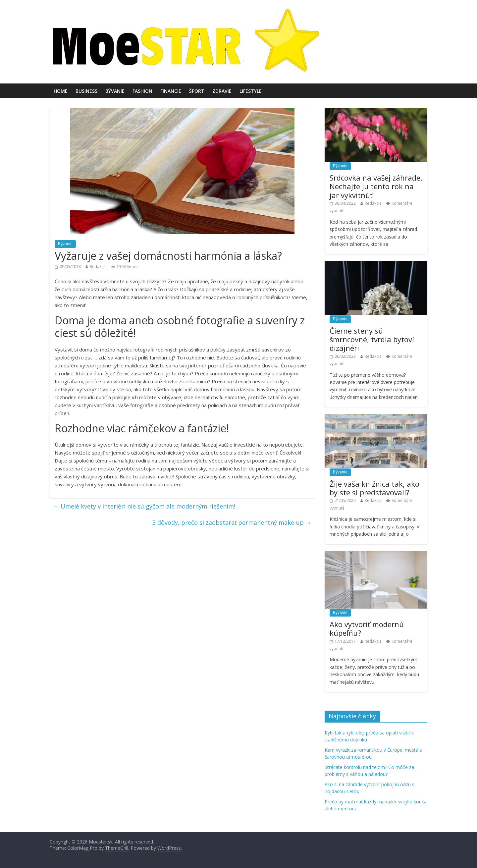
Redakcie (98, 267)
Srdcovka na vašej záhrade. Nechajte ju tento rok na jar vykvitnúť (376, 186)
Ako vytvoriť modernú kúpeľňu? (367, 628)
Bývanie (115, 91)
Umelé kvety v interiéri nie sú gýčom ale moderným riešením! (144, 506)
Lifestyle (251, 91)
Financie (171, 91)
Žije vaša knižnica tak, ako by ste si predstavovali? (374, 488)
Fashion (142, 91)
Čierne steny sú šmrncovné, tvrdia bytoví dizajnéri (372, 339)
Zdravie (222, 91)
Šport (197, 91)
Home (61, 91)
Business (86, 91)
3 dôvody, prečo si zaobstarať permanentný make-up (232, 522)
